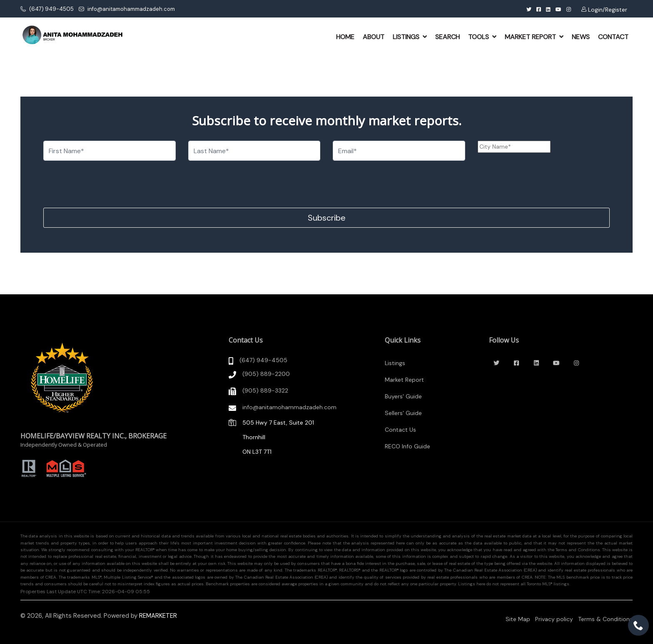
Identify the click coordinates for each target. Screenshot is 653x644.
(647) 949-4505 (47, 9)
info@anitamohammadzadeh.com (127, 9)
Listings (395, 363)
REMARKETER (158, 616)
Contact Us (400, 430)
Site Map (518, 619)
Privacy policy (554, 619)
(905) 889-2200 (266, 374)
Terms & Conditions (605, 619)
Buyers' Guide (403, 396)
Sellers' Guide (403, 413)
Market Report (404, 380)
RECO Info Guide (408, 446)
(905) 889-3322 (265, 390)
